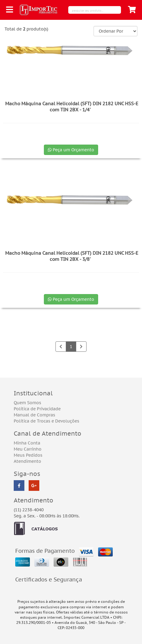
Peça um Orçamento (71, 150)
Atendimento (27, 461)
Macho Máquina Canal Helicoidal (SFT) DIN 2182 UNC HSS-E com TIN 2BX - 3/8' (72, 256)
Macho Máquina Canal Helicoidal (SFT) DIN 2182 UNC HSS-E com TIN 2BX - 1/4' (72, 107)
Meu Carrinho (28, 449)
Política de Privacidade (37, 409)
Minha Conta (27, 443)
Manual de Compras (34, 415)
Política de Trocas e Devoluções (46, 421)
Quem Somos (27, 403)
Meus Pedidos (28, 455)
